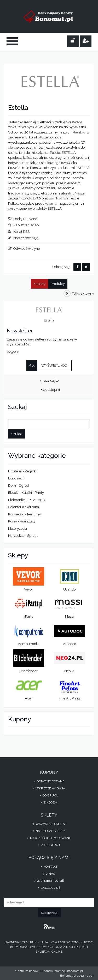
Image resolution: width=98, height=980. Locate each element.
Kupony (39, 284)
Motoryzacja (18, 529)
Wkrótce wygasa (49, 788)
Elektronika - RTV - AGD (27, 500)
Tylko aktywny (83, 293)
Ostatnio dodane (49, 781)
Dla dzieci (16, 478)
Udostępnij (50, 390)
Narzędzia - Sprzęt (23, 536)
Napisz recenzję (26, 238)
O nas (49, 874)
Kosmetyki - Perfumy (24, 514)
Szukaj (16, 434)
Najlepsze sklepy (49, 831)
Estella (49, 320)
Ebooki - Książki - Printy (26, 493)
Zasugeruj (49, 845)
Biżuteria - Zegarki (22, 471)
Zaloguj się (49, 888)
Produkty (58, 284)
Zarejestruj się (49, 881)
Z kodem (49, 802)
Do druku (49, 795)
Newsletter (20, 331)
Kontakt (49, 867)
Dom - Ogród (18, 486)
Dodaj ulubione (25, 219)
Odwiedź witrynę (27, 249)
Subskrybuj (49, 913)
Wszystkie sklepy (49, 824)
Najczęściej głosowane (49, 838)
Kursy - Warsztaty (22, 521)
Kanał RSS (21, 232)
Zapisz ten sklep (26, 225)
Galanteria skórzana (24, 507)
